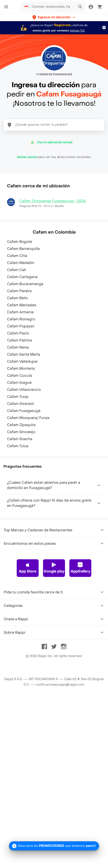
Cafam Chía (17, 256)
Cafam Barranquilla (23, 249)
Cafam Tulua (18, 446)
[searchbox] (53, 7)
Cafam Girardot (20, 404)
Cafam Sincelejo (21, 432)
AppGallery (80, 568)
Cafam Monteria (21, 368)
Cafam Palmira (20, 340)
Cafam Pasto (18, 333)
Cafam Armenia (20, 312)
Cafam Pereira (19, 291)
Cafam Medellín (21, 263)
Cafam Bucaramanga (25, 284)
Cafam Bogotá (19, 242)
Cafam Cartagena (22, 277)
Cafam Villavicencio (24, 390)
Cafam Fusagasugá (24, 411)
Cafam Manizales (22, 305)
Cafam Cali (16, 270)
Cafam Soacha (20, 439)
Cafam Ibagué (19, 383)
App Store (28, 568)
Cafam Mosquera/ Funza (28, 418)
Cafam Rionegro (21, 319)
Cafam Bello (17, 298)
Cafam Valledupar (22, 361)
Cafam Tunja (18, 397)
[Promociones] (54, 846)
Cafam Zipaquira (21, 425)
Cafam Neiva (18, 347)
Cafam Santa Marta (23, 354)
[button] (54, 17)
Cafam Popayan (21, 326)
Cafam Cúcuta (20, 376)
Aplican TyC (77, 31)
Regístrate (62, 25)
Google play (54, 568)
